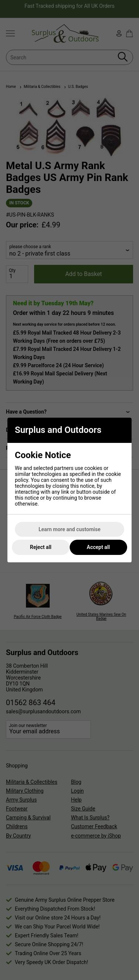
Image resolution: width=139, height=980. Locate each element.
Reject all (41, 547)
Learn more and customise (69, 529)
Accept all (98, 547)
